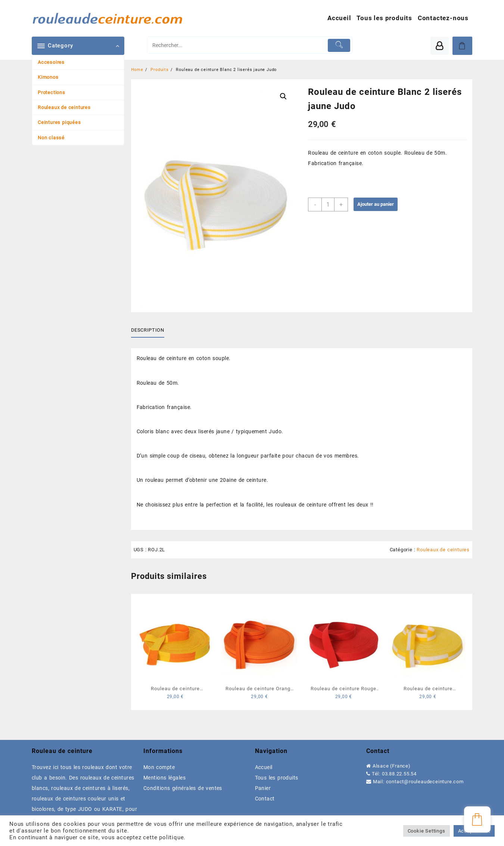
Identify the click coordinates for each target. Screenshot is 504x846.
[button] (283, 96)
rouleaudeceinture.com (436, 782)
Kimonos (48, 77)
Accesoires (51, 62)
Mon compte (159, 767)
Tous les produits (277, 778)
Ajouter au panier (376, 204)
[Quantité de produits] (328, 204)
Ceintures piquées (59, 122)
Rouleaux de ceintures (64, 107)
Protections (52, 92)
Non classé (51, 138)
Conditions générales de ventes (183, 788)
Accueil (264, 767)
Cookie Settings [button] (427, 831)
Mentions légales (164, 778)
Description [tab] (148, 330)
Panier (263, 788)
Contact (265, 799)
